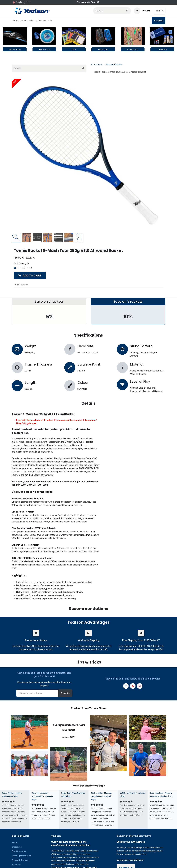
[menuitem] (16, 21)
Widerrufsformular (21, 860)
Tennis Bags (103, 49)
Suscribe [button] (65, 693)
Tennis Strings (44, 49)
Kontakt (159, 21)
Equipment (162, 49)
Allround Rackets (114, 65)
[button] (30, 275)
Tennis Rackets (15, 49)
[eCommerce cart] (142, 11)
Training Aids (133, 49)
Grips (74, 49)
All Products (97, 65)
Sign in (160, 11)
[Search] (127, 11)
